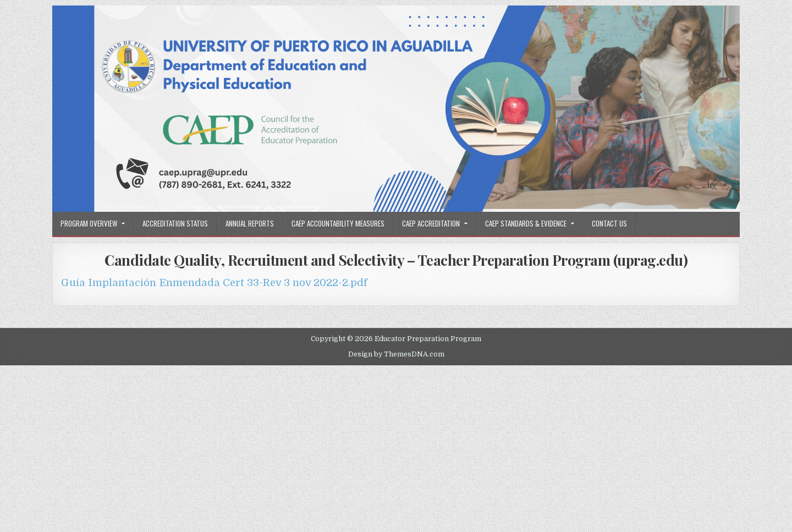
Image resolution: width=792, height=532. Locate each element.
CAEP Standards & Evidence (526, 223)
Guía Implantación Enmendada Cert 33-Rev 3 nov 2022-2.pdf (214, 283)
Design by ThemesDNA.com (396, 354)
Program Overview (89, 223)
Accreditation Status (175, 223)
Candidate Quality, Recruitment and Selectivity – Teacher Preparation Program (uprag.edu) (396, 260)
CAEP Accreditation (431, 223)
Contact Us (609, 223)
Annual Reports (250, 223)
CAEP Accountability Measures (338, 223)
